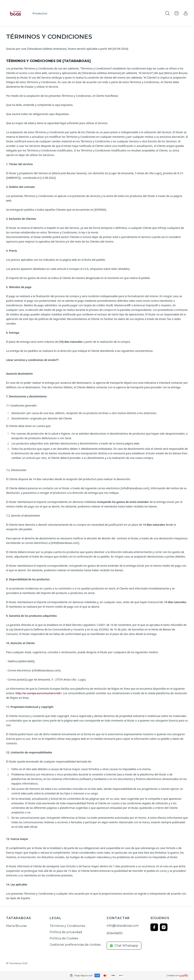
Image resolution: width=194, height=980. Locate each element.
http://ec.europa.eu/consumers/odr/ (39, 693)
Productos (40, 13)
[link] (186, 13)
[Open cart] (177, 13)
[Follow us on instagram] (164, 927)
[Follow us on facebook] (154, 927)
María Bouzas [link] (16, 926)
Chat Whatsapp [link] (124, 946)
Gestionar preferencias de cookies (75, 945)
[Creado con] (184, 975)
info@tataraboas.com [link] (123, 926)
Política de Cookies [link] (64, 938)
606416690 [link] (115, 933)
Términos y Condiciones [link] (67, 926)
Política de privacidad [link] (66, 932)
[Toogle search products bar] (167, 13)
